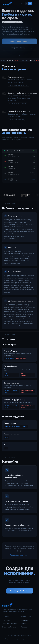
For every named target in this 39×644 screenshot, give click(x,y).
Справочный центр (9, 627)
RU (30, 3)
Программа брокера (10, 624)
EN (27, 3)
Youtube (24, 627)
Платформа (6, 620)
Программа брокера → (19, 48)
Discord (24, 624)
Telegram (24, 620)
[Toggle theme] (22, 3)
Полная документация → (20, 556)
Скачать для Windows (20, 42)
